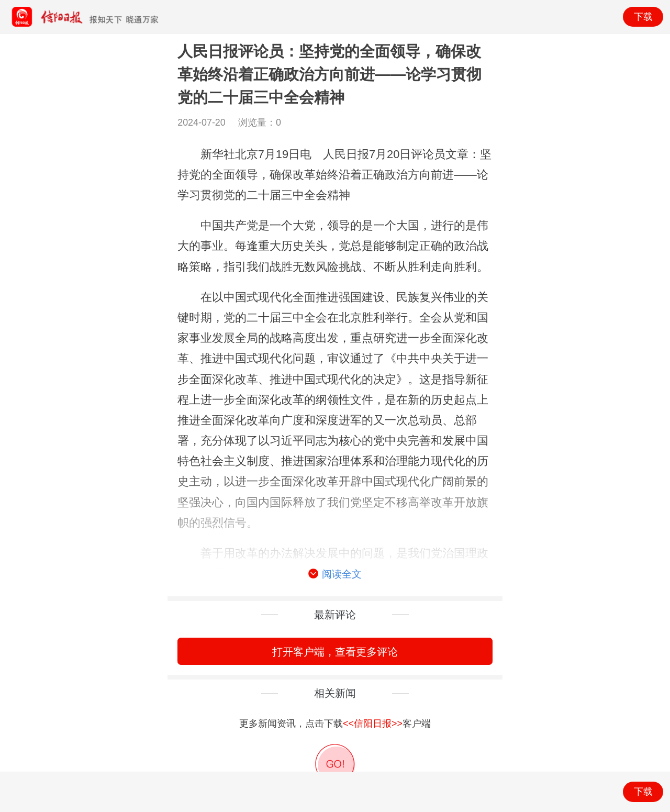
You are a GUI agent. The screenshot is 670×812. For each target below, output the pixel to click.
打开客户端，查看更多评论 (335, 652)
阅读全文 (335, 574)
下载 (643, 17)
